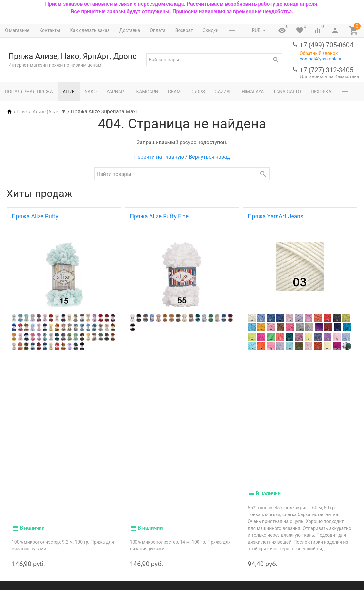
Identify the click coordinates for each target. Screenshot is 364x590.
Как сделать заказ (90, 30)
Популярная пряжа (29, 92)
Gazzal (223, 92)
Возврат (184, 30)
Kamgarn (147, 92)
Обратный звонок (319, 53)
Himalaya (253, 92)
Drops (198, 92)
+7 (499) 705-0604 (326, 45)
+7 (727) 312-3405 (326, 70)
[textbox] (214, 60)
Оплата (158, 30)
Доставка (130, 30)
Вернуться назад (209, 157)
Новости (199, 546)
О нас (142, 539)
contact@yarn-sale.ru (321, 59)
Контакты (50, 30)
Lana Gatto (287, 92)
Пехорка (321, 92)
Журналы (94, 553)
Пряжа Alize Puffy (35, 216)
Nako (91, 92)
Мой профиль (204, 518)
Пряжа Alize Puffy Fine (159, 216)
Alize (69, 92)
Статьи (197, 553)
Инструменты (98, 546)
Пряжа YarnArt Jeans (276, 216)
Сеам (174, 92)
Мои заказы (203, 525)
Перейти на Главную (159, 157)
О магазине (17, 30)
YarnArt (116, 92)
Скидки (211, 30)
